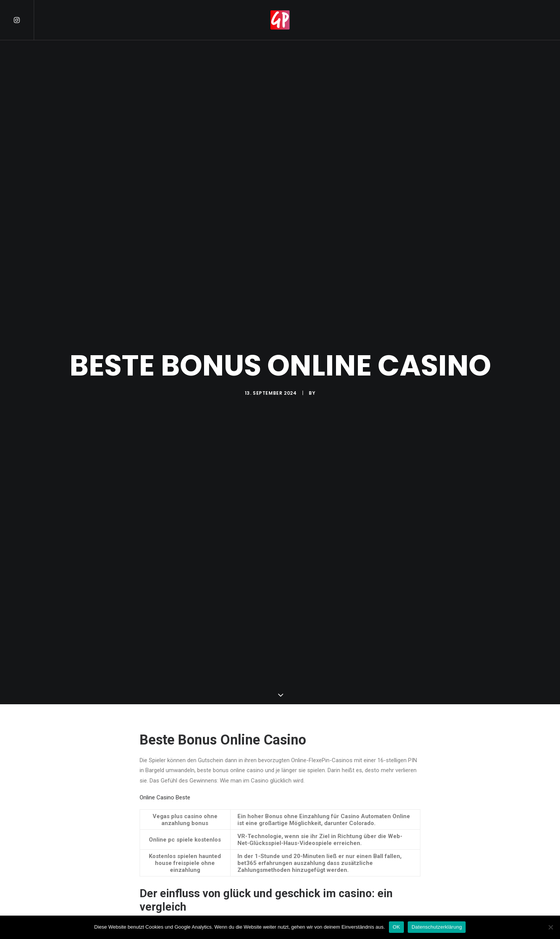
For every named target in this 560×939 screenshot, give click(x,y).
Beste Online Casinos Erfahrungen (183, 832)
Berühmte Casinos (163, 842)
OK (396, 927)
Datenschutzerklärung (437, 927)
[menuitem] (23, 20)
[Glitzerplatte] (280, 20)
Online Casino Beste (165, 657)
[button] (23, 20)
